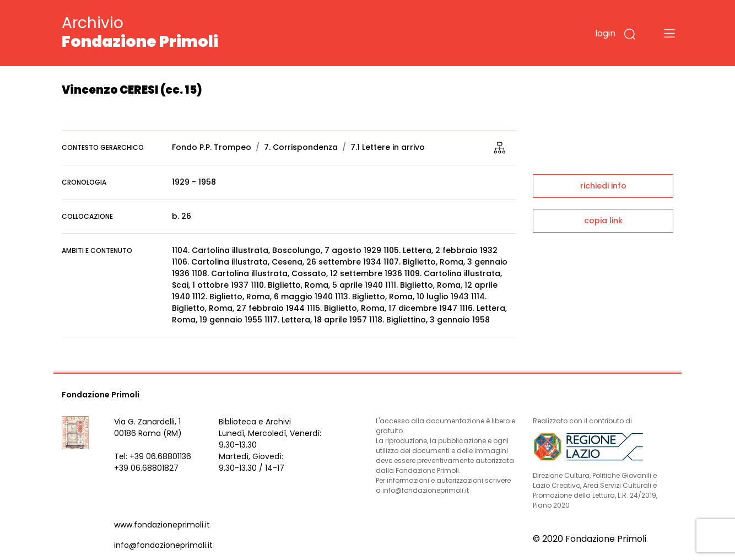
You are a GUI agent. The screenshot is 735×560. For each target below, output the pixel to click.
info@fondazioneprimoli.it (163, 545)
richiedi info (603, 186)
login (605, 33)
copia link (603, 220)
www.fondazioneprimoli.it (162, 525)
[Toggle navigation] (669, 33)
